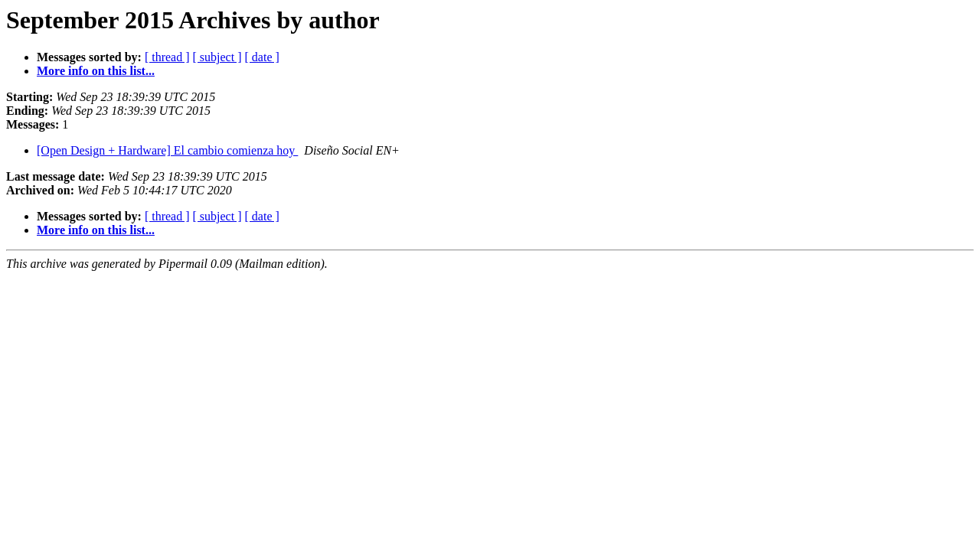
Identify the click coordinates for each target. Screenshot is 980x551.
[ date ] (262, 57)
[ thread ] (167, 57)
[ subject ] (217, 57)
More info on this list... (96, 71)
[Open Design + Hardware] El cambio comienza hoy (167, 150)
